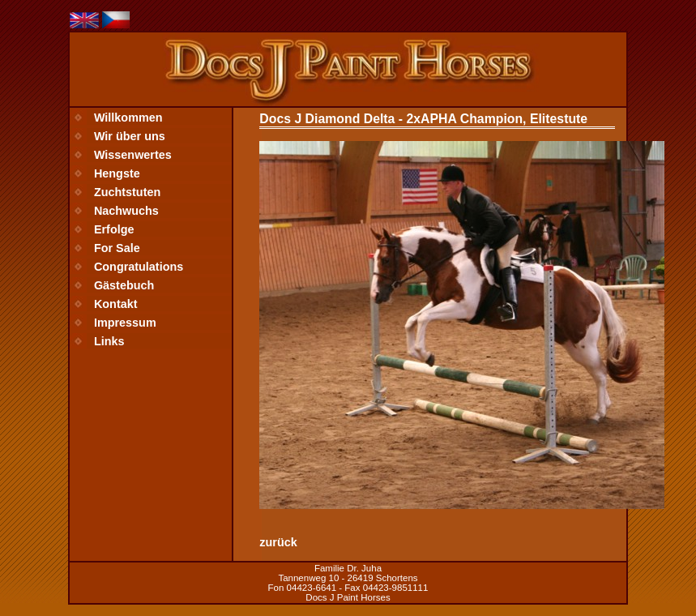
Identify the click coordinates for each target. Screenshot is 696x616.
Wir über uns (130, 136)
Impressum (125, 323)
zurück (278, 542)
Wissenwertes (133, 155)
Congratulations (139, 267)
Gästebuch (124, 285)
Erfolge (114, 229)
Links (109, 341)
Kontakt (116, 304)
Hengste (117, 173)
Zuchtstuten (127, 192)
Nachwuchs (126, 211)
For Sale (117, 248)
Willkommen (128, 118)
